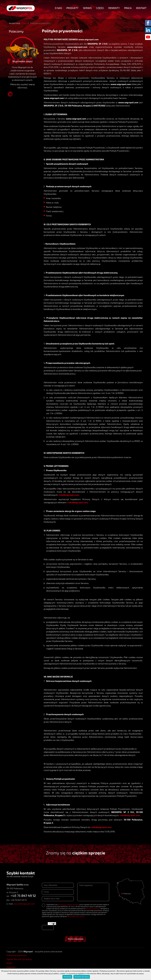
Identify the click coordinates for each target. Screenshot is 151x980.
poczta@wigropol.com (24, 904)
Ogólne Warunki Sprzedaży (19, 959)
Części (100, 8)
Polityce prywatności (93, 909)
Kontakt (141, 8)
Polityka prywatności (17, 955)
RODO (9, 963)
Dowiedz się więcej (82, 977)
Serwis (87, 8)
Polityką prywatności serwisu (69, 905)
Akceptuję (67, 977)
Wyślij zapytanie (76, 939)
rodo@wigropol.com (69, 495)
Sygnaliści (11, 967)
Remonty (114, 8)
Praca (128, 8)
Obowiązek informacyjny (76, 917)
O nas (58, 8)
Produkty (72, 8)
